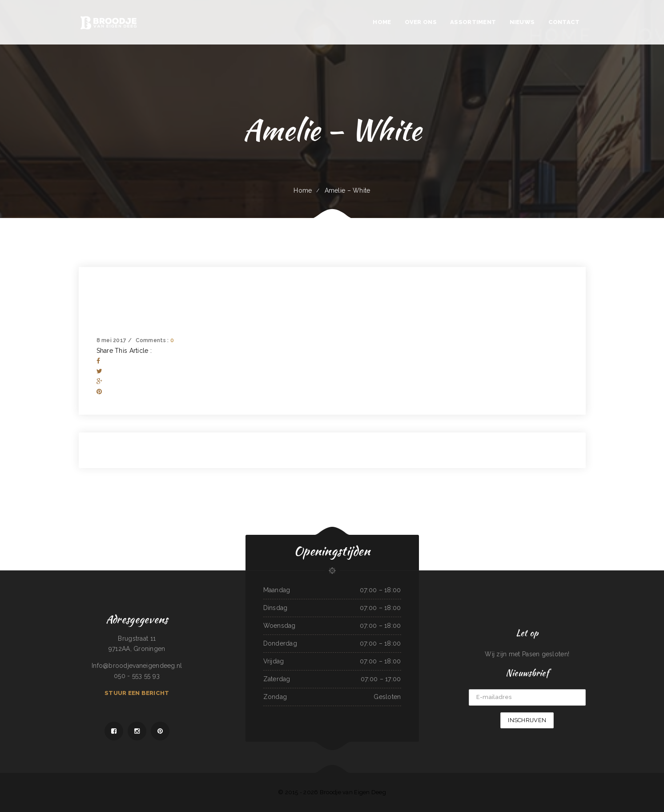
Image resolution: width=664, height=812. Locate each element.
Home (303, 190)
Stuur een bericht (137, 693)
